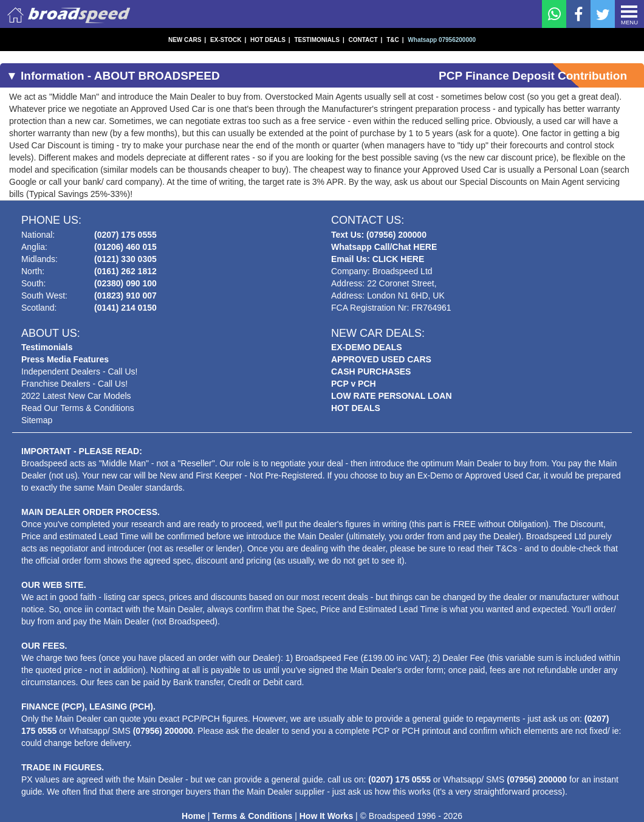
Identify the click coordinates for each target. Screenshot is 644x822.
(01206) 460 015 (125, 247)
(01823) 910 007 (125, 295)
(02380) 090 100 (125, 283)
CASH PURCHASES (371, 371)
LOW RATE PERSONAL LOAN (392, 396)
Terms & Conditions (252, 816)
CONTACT (365, 40)
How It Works (326, 816)
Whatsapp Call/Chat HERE (384, 247)
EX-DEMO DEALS (367, 347)
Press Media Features (65, 359)
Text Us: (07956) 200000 (379, 235)
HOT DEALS (270, 40)
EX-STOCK (228, 40)
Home (194, 816)
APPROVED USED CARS (381, 359)
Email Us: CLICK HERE (378, 259)
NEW (187, 40)
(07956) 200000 (163, 731)
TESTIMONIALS (319, 40)
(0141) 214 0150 (125, 308)
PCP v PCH (354, 384)
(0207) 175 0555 (125, 235)
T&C (395, 40)
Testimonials (47, 347)
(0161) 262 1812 (125, 271)
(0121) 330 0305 (125, 259)
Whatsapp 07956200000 (442, 40)
